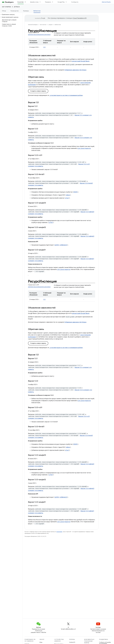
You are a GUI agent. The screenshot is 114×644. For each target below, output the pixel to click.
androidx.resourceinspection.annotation (39, 35)
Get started (7, 7)
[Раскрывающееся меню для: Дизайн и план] (41, 2)
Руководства (15, 11)
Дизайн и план (34, 2)
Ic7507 (51, 223)
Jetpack (17, 7)
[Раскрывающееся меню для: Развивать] (53, 2)
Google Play (61, 2)
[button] (11, 15)
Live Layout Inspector (84, 148)
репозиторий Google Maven (81, 61)
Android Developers (33, 25)
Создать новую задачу (38, 91)
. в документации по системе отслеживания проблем (66, 95)
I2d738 (57, 245)
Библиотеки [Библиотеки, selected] (37, 11)
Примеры (26, 11)
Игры (41, 642)
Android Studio (106, 2)
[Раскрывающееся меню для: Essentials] (26, 2)
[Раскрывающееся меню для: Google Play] (67, 2)
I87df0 (75, 192)
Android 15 (72, 642)
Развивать (48, 2)
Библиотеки (58, 25)
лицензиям (59, 532)
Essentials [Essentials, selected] (21, 2)
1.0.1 (44, 47)
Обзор (4, 11)
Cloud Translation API (80, 18)
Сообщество (75, 2)
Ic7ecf (67, 198)
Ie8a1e (68, 195)
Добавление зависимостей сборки (75, 70)
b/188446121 (63, 245)
